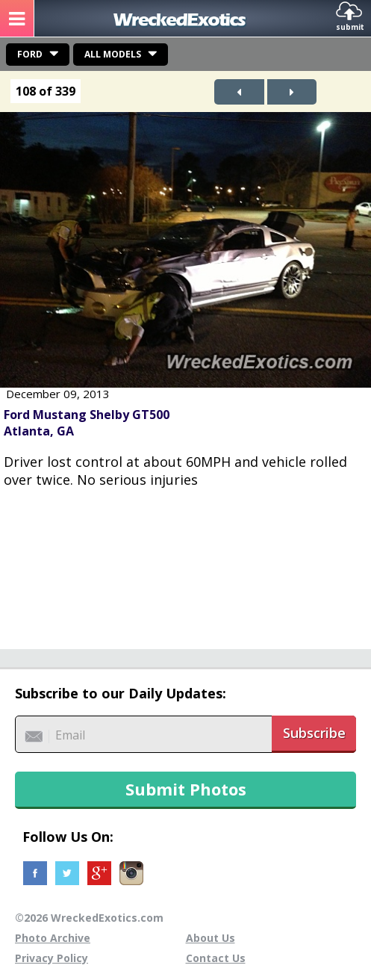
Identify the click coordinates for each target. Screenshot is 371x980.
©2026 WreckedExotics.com (89, 918)
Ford (30, 54)
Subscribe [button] (314, 733)
